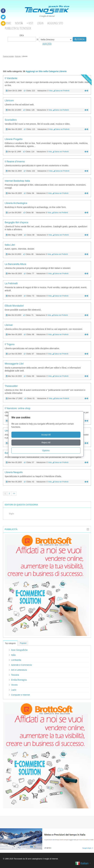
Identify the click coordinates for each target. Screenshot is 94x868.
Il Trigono (10, 344)
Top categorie (10, 643)
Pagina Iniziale (8, 56)
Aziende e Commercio (21, 665)
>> (14, 494)
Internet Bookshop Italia (17, 181)
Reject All (47, 443)
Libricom (9, 101)
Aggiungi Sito (55, 23)
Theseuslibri (11, 386)
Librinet (9, 325)
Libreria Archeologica (16, 203)
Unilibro (9, 431)
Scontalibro (11, 120)
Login (40, 23)
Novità (19, 23)
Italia (13, 655)
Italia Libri (10, 245)
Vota (51, 91)
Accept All (47, 435)
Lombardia (16, 660)
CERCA (80, 39)
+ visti (30, 23)
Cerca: (22, 38)
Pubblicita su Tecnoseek (18, 28)
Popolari (23, 643)
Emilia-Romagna (19, 680)
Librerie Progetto (14, 139)
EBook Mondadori (14, 306)
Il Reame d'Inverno (15, 162)
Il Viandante (11, 78)
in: (54, 40)
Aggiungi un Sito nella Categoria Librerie (46, 71)
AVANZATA (47, 44)
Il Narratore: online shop (17, 408)
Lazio (14, 690)
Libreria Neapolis (14, 472)
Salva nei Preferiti (62, 91)
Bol (6, 453)
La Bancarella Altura (15, 264)
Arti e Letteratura (19, 670)
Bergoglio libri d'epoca (16, 222)
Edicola (18, 56)
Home (8, 23)
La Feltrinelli (11, 283)
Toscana (15, 675)
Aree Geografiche (19, 650)
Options (47, 451)
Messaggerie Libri (14, 364)
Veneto (14, 685)
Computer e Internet (20, 695)
